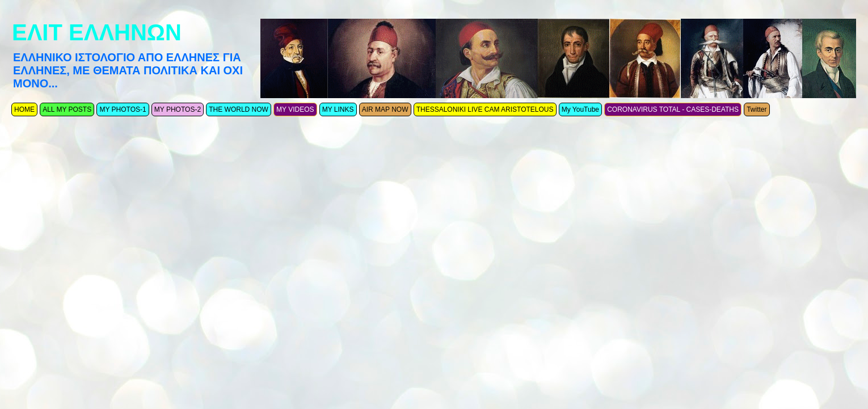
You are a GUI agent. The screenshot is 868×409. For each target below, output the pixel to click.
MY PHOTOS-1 (123, 109)
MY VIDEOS (295, 109)
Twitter (757, 109)
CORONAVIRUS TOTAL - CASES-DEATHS (673, 109)
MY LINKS (338, 109)
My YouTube (580, 109)
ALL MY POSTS (67, 109)
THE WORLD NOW (239, 109)
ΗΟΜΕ (24, 109)
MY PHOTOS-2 (178, 109)
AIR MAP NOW (385, 109)
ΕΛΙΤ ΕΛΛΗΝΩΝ (97, 32)
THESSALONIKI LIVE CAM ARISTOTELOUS (485, 109)
